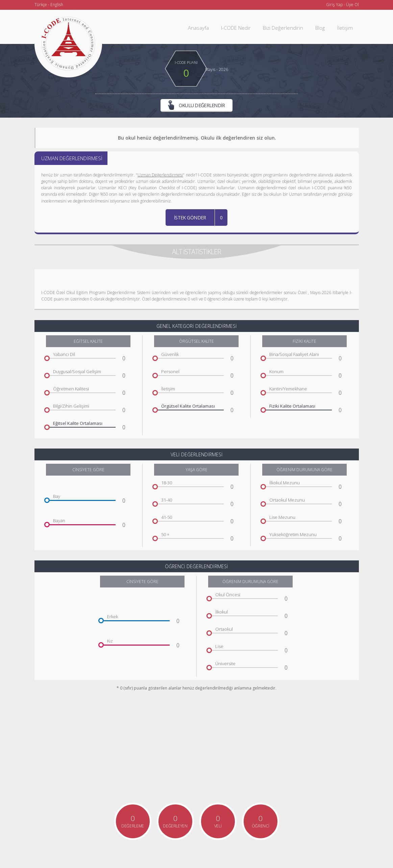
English (57, 5)
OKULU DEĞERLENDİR (197, 106)
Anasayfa (198, 28)
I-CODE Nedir (236, 28)
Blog (320, 28)
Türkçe (41, 5)
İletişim (345, 28)
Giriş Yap (334, 5)
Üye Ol (352, 5)
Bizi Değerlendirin (283, 28)
